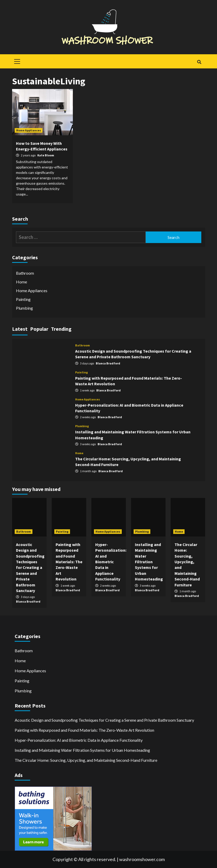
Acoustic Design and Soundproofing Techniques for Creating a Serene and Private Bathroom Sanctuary (30, 567)
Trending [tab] (61, 329)
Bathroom (25, 273)
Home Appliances (29, 130)
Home (21, 282)
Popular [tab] (39, 329)
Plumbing (24, 308)
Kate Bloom (46, 155)
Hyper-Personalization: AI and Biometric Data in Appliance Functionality (111, 562)
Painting (23, 299)
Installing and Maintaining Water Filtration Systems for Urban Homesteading (149, 562)
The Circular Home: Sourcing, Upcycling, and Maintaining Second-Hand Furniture (86, 760)
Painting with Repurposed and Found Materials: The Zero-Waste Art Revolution (69, 562)
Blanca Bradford (108, 363)
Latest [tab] (20, 329)
